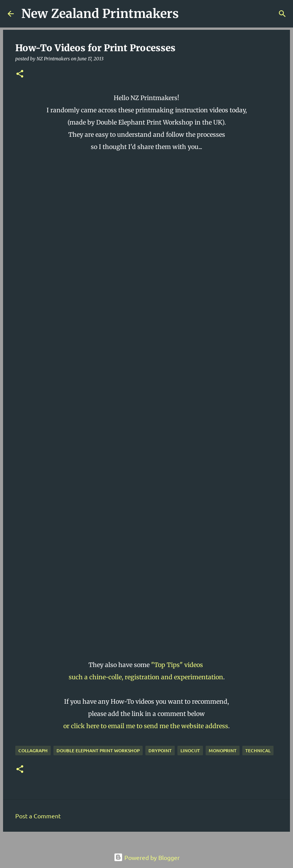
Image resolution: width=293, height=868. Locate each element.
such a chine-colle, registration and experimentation (146, 677)
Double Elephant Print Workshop (98, 751)
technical (258, 751)
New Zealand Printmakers (100, 14)
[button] (20, 74)
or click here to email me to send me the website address (146, 726)
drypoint (160, 751)
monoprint (223, 751)
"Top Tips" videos (178, 665)
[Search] (190, 14)
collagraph (33, 751)
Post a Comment (38, 816)
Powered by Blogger (147, 857)
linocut (190, 751)
